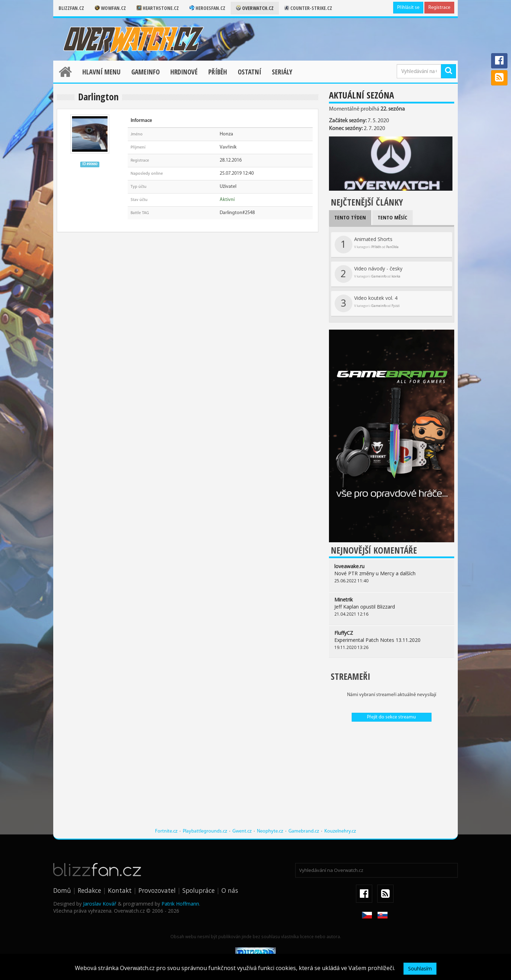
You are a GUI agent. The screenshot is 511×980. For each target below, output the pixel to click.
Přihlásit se (408, 8)
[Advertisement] (392, 778)
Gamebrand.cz (304, 831)
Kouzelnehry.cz (340, 831)
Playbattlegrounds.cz (205, 831)
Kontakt (120, 890)
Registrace (439, 8)
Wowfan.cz (110, 8)
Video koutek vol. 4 (367, 303)
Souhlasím (420, 968)
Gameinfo (145, 72)
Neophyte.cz (270, 831)
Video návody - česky (369, 274)
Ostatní (249, 72)
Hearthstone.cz (158, 8)
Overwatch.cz (255, 8)
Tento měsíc (392, 217)
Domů (62, 890)
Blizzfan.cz (71, 8)
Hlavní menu (101, 72)
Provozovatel (157, 890)
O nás (230, 890)
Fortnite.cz (166, 831)
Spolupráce (199, 890)
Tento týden (350, 217)
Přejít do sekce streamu (391, 717)
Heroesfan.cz (207, 8)
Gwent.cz (242, 831)
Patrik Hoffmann (180, 904)
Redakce (89, 890)
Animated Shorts (367, 245)
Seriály (282, 72)
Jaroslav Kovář (100, 904)
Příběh (218, 72)
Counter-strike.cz (308, 8)
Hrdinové (184, 72)
